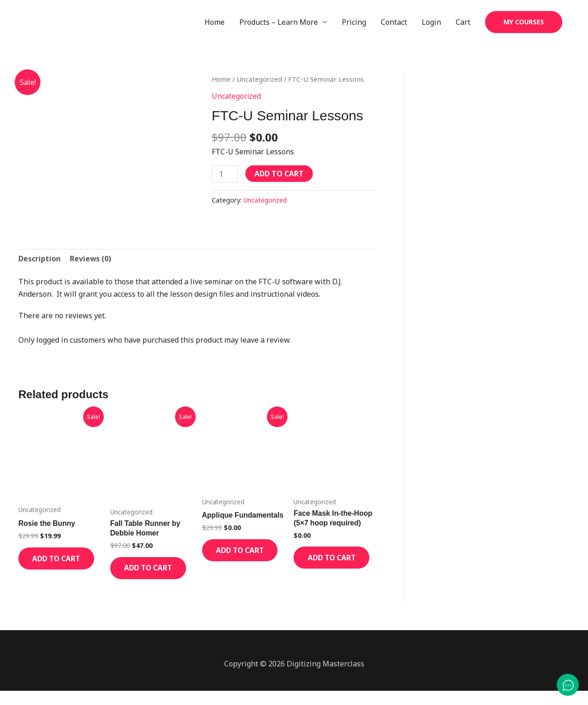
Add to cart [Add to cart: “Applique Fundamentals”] (235, 566)
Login (431, 23)
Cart (463, 23)
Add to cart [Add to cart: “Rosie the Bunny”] (51, 566)
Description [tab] (40, 259)
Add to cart (280, 174)
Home (215, 23)
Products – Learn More (279, 23)
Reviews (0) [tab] (91, 259)
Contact (394, 23)
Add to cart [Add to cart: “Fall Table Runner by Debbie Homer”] (143, 576)
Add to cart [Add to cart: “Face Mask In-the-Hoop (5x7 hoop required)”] (326, 566)
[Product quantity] (225, 175)
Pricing (354, 23)
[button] (524, 23)
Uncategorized (261, 80)
